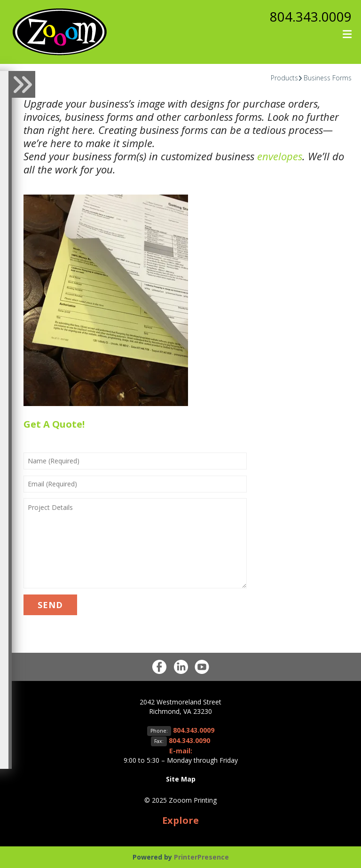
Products (284, 78)
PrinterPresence (201, 857)
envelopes (280, 156)
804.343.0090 (189, 740)
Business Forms (328, 78)
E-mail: (181, 751)
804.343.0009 (311, 16)
